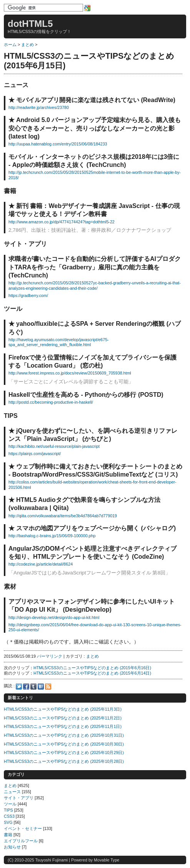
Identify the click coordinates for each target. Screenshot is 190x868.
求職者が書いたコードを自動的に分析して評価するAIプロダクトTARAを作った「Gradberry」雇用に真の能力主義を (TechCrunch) (95, 267)
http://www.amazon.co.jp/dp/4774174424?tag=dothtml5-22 (62, 222)
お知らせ (12, 847)
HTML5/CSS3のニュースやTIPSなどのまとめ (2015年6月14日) (92, 673)
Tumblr (33, 686)
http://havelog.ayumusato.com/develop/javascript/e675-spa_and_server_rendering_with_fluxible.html (59, 342)
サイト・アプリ (19, 798)
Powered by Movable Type (95, 860)
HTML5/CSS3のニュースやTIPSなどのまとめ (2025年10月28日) (64, 761)
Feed (48, 686)
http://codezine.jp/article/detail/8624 (41, 564)
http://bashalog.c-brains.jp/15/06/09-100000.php (52, 536)
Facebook (26, 686)
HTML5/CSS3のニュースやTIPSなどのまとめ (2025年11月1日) (63, 726)
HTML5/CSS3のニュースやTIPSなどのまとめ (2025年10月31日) (64, 735)
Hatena (41, 686)
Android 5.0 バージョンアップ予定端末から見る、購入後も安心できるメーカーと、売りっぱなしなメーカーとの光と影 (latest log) (95, 128)
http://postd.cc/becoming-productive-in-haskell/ (51, 402)
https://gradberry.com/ (28, 295)
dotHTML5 (30, 24)
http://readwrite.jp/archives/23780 (39, 107)
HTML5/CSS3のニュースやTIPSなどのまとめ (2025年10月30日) (64, 744)
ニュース (12, 792)
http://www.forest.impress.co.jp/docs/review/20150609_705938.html (70, 373)
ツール (10, 804)
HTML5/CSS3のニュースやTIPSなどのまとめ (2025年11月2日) (63, 718)
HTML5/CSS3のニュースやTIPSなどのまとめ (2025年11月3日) (63, 709)
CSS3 (9, 816)
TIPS (8, 810)
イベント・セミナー (23, 828)
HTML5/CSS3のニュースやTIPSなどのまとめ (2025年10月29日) (64, 752)
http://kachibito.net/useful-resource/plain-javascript (54, 446)
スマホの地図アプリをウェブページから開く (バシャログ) (96, 528)
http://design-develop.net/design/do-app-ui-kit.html (54, 617)
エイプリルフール (21, 841)
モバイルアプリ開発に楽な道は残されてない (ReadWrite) (96, 100)
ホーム (10, 45)
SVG (8, 822)
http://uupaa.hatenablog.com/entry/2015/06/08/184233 (58, 144)
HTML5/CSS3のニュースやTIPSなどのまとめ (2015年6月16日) (92, 668)
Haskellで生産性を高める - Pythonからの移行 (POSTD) (86, 395)
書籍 (8, 835)
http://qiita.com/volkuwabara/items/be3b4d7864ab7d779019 (63, 516)
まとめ (27, 45)
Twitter (19, 686)
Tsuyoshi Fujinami (51, 860)
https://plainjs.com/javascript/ (35, 454)
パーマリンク (50, 656)
